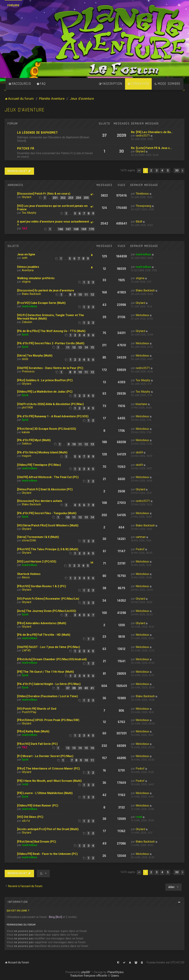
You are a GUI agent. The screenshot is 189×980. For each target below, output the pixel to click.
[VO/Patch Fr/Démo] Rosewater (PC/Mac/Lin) (48, 599)
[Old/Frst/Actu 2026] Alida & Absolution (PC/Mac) (50, 404)
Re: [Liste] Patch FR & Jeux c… (151, 148)
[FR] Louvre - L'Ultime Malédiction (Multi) (45, 793)
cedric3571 (143, 136)
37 (68, 688)
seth (25, 258)
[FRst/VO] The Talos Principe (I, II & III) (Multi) (48, 549)
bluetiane (141, 404)
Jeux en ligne (26, 254)
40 (86, 688)
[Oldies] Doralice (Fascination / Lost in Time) (47, 696)
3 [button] (157, 171)
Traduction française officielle (89, 976)
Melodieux (142, 315)
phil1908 (27, 407)
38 (74, 688)
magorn (26, 456)
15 (92, 347)
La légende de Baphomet (37, 133)
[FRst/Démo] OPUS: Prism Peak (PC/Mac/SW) (48, 720)
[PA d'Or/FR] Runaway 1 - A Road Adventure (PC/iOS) (53, 416)
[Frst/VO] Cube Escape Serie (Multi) (41, 303)
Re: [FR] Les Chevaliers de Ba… (152, 132)
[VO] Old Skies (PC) (30, 817)
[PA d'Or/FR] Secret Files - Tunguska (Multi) (47, 513)
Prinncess (28, 371)
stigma (26, 282)
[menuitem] (41, 84)
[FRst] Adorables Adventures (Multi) (42, 623)
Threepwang (143, 206)
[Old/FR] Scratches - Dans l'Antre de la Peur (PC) (50, 368)
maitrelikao (143, 254)
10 (80, 295)
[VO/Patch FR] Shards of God (37, 709)
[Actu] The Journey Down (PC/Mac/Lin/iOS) (47, 611)
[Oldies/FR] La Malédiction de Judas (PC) (45, 392)
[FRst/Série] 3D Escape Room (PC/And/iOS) (47, 429)
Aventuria (28, 270)
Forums (13, 5)
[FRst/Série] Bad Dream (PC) (37, 842)
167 (68, 229)
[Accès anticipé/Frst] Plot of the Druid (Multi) (48, 829)
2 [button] (151, 171)
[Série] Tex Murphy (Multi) (35, 356)
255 (86, 198)
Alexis (26, 577)
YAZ (25, 228)
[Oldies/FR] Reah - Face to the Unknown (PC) (47, 854)
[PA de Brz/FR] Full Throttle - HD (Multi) (44, 635)
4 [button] (162, 171)
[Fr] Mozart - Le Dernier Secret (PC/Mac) (45, 756)
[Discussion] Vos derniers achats (40, 501)
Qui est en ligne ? (18, 911)
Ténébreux (142, 194)
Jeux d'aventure (25, 110)
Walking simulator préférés (36, 278)
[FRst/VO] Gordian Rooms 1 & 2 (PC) (42, 586)
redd (25, 784)
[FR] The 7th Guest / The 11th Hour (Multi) (45, 672)
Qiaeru (115, 976)
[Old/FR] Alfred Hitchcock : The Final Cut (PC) (48, 477)
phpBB (86, 972)
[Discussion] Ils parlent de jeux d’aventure (46, 290)
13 (80, 347)
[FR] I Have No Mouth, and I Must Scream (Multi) (49, 781)
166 (60, 229)
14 (86, 347)
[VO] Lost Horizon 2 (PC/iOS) (37, 562)
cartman (141, 537)
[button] (139, 171)
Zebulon (27, 322)
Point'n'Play (29, 712)
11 (86, 295)
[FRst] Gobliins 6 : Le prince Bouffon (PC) (45, 380)
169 (84, 229)
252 (63, 198)
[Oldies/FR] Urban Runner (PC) (38, 806)
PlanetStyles (115, 972)
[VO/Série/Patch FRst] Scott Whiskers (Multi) (48, 525)
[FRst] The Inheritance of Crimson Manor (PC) (48, 769)
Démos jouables (28, 267)
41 (92, 688)
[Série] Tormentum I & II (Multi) (38, 537)
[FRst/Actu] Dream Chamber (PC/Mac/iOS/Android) (52, 659)
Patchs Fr (26, 149)
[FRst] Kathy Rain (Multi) (33, 731)
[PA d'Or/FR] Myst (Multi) (34, 440)
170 (91, 229)
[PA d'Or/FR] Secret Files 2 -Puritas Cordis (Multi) (51, 343)
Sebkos (27, 444)
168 (76, 229)
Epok (25, 334)
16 (92, 748)
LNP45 (26, 650)
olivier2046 (29, 540)
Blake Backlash (31, 294)
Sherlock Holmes (29, 574)
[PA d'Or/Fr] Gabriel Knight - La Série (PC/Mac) (49, 684)
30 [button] (177, 171)
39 (80, 688)
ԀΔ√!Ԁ (26, 821)
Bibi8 (139, 222)
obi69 (139, 452)
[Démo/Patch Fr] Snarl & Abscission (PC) (45, 489)
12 (92, 295)
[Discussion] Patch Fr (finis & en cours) (44, 194)
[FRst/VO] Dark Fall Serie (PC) (37, 744)
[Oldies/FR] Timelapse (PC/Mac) (39, 465)
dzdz (25, 359)
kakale (26, 432)
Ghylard (140, 151)
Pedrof (140, 549)
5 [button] (168, 171)
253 (71, 198)
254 (78, 198)
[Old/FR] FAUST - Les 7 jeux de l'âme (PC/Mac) (49, 647)
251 (55, 198)
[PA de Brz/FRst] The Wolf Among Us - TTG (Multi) (51, 331)
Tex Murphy (29, 213)
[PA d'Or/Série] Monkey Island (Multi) (42, 452)
